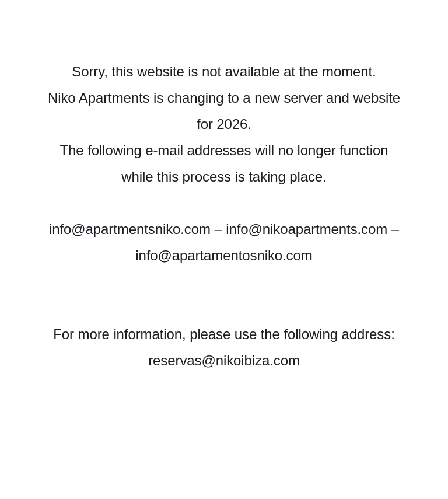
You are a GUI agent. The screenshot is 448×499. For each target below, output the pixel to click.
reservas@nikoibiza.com (224, 360)
